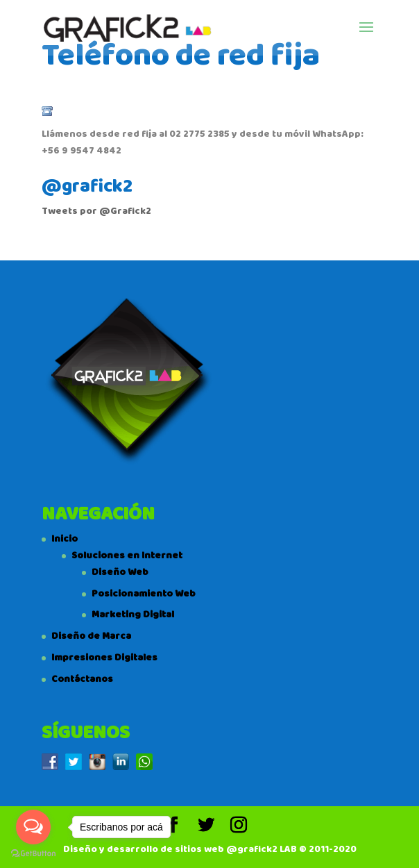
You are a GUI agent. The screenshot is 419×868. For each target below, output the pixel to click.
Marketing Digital (133, 615)
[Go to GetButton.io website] (33, 854)
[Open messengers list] (33, 827)
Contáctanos (82, 679)
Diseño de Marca (91, 636)
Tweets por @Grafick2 (96, 211)
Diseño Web (120, 572)
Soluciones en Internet (127, 556)
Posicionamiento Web (144, 594)
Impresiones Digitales (104, 658)
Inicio (65, 539)
